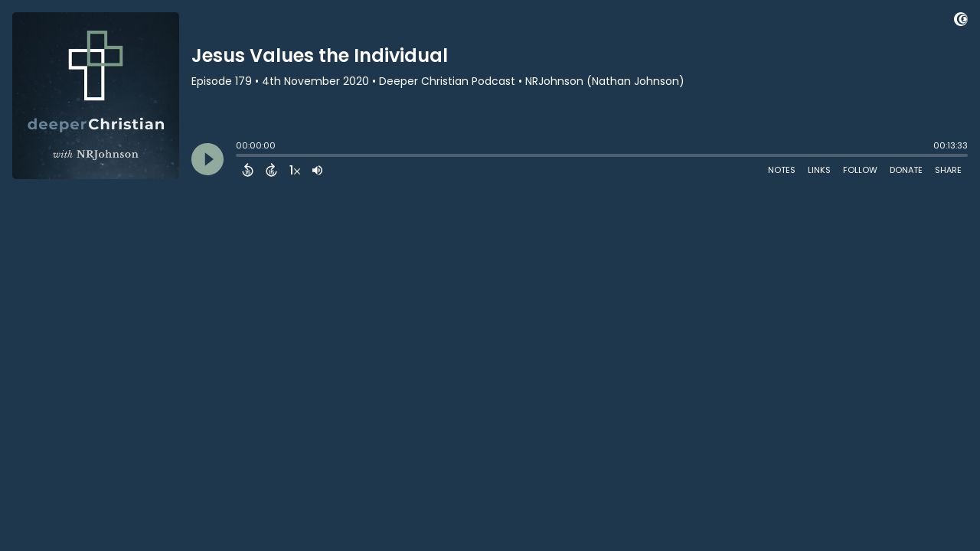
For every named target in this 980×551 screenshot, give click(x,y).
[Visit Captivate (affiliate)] (961, 22)
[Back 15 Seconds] (248, 170)
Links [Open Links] (819, 170)
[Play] (207, 159)
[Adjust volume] (317, 170)
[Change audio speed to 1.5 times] (295, 170)
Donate (906, 170)
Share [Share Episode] (948, 170)
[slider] (240, 157)
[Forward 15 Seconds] (271, 170)
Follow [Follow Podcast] (860, 170)
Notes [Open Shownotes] (782, 170)
